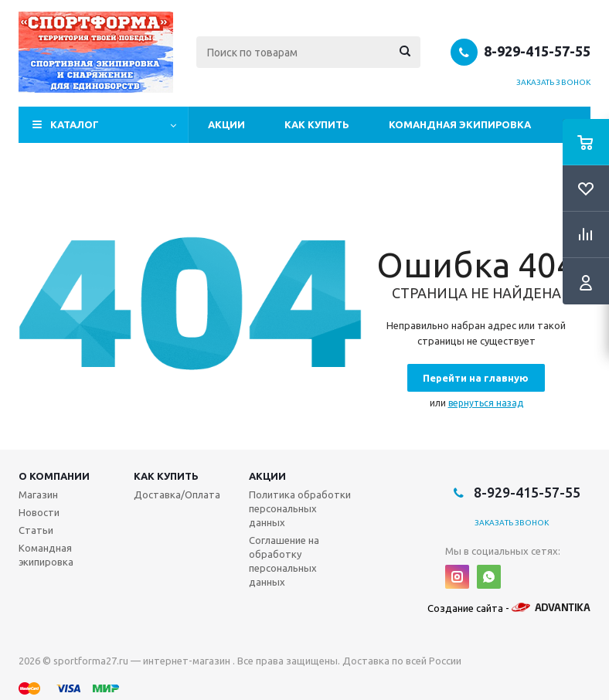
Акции (226, 124)
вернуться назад (486, 403)
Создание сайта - (509, 608)
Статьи (36, 530)
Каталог (75, 124)
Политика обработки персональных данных (300, 508)
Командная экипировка (460, 124)
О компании (54, 476)
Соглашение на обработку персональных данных (284, 561)
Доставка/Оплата (177, 494)
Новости (39, 512)
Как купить (317, 124)
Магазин (38, 494)
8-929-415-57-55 (537, 51)
